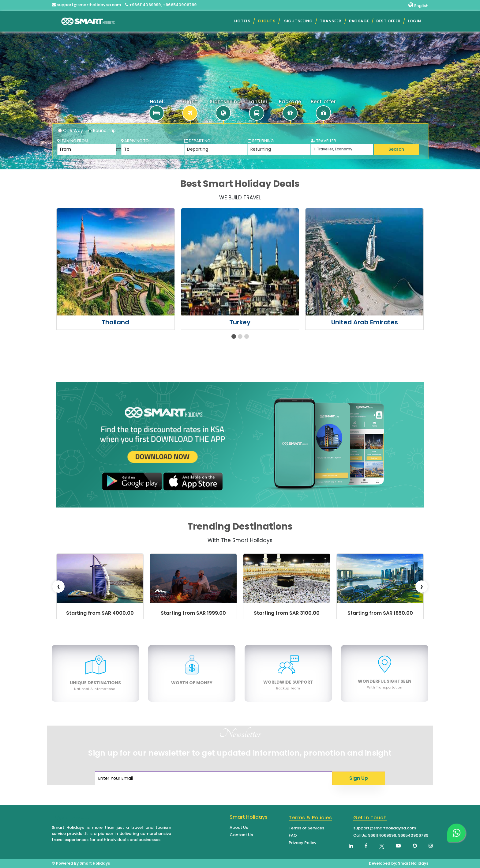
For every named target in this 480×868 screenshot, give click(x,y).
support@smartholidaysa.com (385, 828)
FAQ (293, 835)
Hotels (242, 21)
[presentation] (58, 587)
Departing (197, 141)
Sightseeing (298, 21)
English (418, 5)
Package (359, 21)
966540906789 (413, 835)
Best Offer (388, 21)
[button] (234, 336)
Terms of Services (306, 828)
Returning (261, 141)
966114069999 (382, 835)
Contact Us (241, 835)
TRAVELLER (323, 141)
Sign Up (359, 778)
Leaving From (73, 141)
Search (396, 149)
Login (414, 21)
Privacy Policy (303, 843)
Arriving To (135, 141)
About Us (239, 827)
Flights (266, 21)
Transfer (331, 21)
